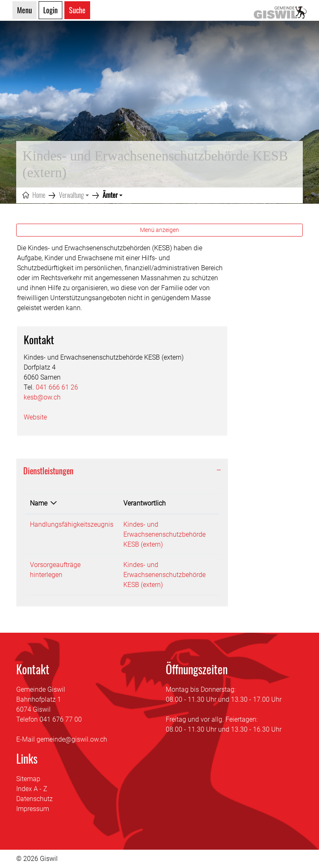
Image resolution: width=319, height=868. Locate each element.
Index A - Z (32, 789)
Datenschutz (34, 799)
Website (39, 417)
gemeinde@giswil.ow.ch (72, 739)
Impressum (33, 809)
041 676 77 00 (61, 719)
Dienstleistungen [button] (48, 471)
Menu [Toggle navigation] (25, 10)
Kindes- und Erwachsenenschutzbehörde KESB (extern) (164, 534)
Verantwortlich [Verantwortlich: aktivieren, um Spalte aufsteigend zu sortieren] (145, 503)
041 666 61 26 (57, 387)
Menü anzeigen (159, 230)
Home (39, 195)
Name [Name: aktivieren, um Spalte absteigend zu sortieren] (39, 503)
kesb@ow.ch (42, 397)
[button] (74, 195)
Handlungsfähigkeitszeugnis (72, 524)
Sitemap (28, 779)
